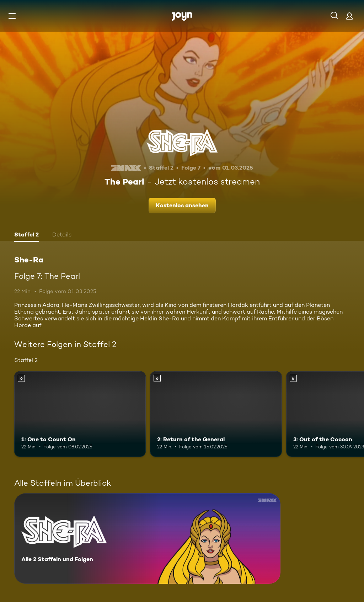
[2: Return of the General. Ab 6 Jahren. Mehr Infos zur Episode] (216, 414)
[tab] (26, 235)
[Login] (349, 16)
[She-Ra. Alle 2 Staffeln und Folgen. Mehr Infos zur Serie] (147, 539)
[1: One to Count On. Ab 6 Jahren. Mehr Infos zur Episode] (80, 414)
